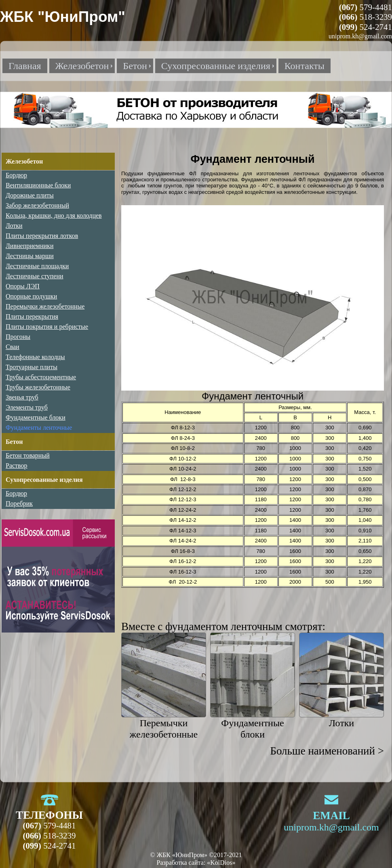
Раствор (17, 466)
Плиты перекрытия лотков (42, 236)
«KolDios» (221, 863)
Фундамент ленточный (269, 180)
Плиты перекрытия (32, 316)
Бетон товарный (28, 455)
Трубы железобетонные (38, 387)
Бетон (14, 442)
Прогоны (18, 337)
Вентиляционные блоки (38, 185)
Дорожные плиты (30, 195)
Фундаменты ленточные (39, 428)
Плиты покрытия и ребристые (47, 327)
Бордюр (16, 175)
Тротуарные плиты (32, 367)
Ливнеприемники (30, 246)
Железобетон (24, 161)
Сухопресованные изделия (44, 480)
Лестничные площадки (37, 266)
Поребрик (19, 503)
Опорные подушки (31, 296)
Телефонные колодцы (35, 357)
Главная (25, 66)
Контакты (305, 66)
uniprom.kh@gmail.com (331, 827)
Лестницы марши (30, 256)
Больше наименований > (327, 751)
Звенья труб (22, 397)
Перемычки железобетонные (45, 306)
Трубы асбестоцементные (41, 377)
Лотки (341, 723)
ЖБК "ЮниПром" (63, 17)
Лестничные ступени (35, 276)
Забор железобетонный (37, 205)
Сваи (13, 347)
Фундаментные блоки (36, 417)
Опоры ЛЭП (23, 286)
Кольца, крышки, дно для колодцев (54, 215)
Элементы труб (27, 407)
